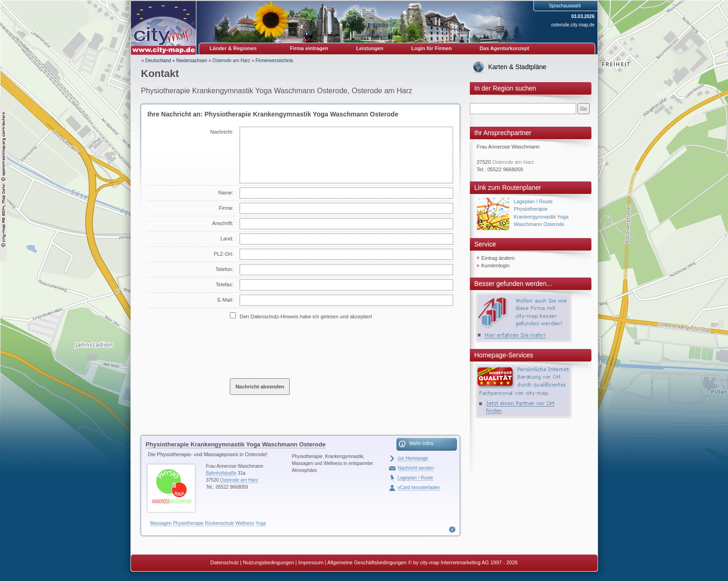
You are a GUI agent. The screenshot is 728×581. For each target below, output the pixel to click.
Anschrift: (223, 223)
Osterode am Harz (231, 61)
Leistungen (370, 48)
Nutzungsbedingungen (268, 562)
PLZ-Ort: (223, 254)
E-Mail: (225, 300)
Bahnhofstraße (221, 473)
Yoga (260, 523)
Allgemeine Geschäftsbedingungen (367, 562)
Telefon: (224, 269)
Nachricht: (222, 132)
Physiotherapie (188, 523)
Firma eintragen (309, 48)
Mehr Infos (422, 443)
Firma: (226, 208)
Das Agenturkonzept (504, 48)
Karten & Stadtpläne (517, 67)
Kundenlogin (496, 265)
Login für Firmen (432, 48)
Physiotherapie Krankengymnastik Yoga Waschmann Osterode (236, 444)
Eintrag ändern (498, 258)
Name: (226, 193)
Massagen (161, 523)
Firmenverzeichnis (274, 61)
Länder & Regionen (233, 48)
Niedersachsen (192, 61)
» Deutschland (156, 61)
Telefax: (225, 284)
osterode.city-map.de (573, 25)
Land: (227, 239)
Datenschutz (224, 562)
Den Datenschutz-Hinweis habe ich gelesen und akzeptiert (306, 316)
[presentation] (300, 349)
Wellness (245, 523)
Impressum (311, 562)
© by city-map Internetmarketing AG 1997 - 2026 (463, 562)
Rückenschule (219, 523)
